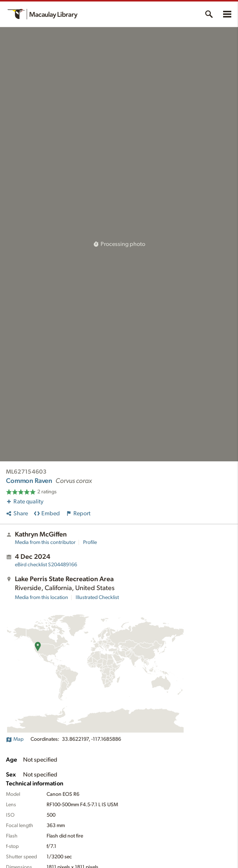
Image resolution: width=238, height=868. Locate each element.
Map (15, 739)
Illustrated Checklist (97, 598)
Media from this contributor (45, 542)
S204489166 (46, 565)
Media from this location (42, 598)
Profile (90, 542)
